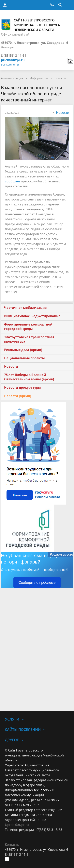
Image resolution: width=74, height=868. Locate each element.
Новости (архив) (18, 396)
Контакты (12, 845)
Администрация (12, 78)
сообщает (13, 181)
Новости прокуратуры (22, 387)
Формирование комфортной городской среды (28, 327)
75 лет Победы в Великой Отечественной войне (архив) (29, 377)
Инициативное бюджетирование (32, 316)
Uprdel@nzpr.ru (17, 825)
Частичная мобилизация (25, 308)
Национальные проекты (24, 358)
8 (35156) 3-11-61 (14, 56)
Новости (60, 78)
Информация (39, 78)
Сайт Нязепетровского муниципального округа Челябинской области (30, 25)
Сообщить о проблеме (37, 583)
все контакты (10, 64)
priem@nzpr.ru (13, 60)
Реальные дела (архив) (23, 350)
